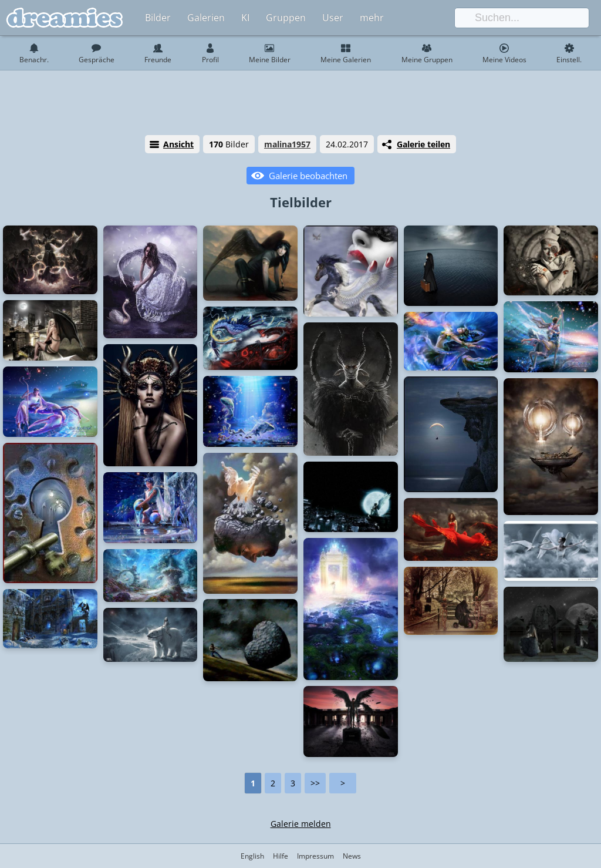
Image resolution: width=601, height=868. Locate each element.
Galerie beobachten (308, 176)
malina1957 (287, 144)
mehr (372, 18)
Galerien (206, 18)
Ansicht (178, 144)
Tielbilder (301, 202)
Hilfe (281, 856)
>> (315, 783)
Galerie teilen (423, 144)
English (252, 856)
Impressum (315, 856)
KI (245, 18)
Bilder (158, 18)
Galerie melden (301, 824)
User (333, 18)
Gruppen (286, 18)
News (352, 856)
